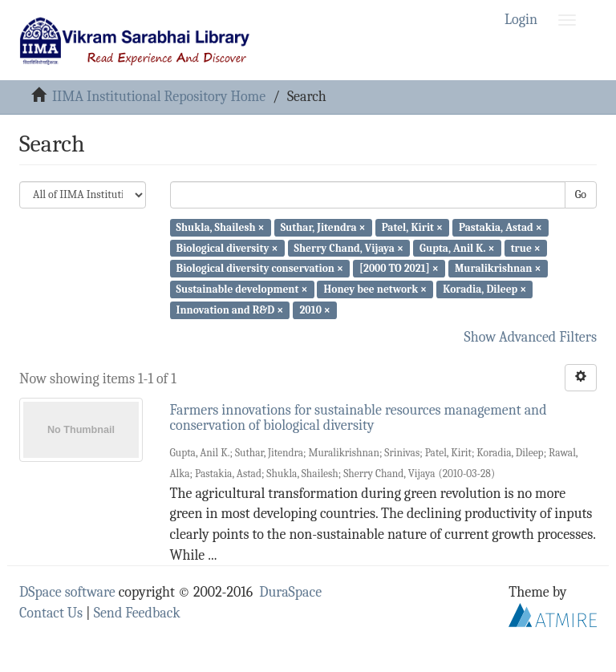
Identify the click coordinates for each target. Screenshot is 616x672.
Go (581, 194)
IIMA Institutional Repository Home (159, 97)
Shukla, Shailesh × (221, 227)
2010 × (314, 310)
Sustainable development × (242, 289)
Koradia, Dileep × (484, 289)
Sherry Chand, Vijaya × (349, 247)
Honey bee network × (376, 289)
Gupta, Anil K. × (457, 247)
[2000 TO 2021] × (399, 268)
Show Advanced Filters (531, 337)
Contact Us (51, 613)
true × (526, 247)
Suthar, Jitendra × (323, 227)
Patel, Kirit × (412, 227)
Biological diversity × (227, 247)
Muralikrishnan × (498, 268)
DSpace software (67, 592)
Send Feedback (137, 613)
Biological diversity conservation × (260, 268)
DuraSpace (290, 592)
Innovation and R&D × (230, 310)
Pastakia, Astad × (500, 227)
